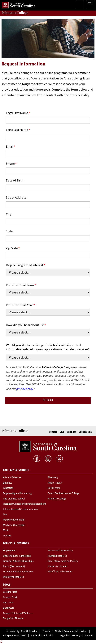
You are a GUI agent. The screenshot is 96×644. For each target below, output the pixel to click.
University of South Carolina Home (18, 4)
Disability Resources (13, 577)
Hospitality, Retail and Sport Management (25, 504)
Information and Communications (20, 509)
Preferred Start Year (19, 305)
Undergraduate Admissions (17, 556)
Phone (10, 164)
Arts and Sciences (12, 478)
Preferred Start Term (20, 285)
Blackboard (9, 608)
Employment (10, 551)
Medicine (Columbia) (14, 520)
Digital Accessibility (70, 636)
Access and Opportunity (60, 551)
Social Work (54, 488)
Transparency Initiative (15, 636)
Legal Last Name (17, 130)
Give (62, 432)
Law (5, 515)
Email (10, 147)
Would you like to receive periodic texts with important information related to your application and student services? (48, 347)
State (9, 231)
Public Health (55, 483)
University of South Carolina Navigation (90, 5)
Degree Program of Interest (25, 265)
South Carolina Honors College (64, 494)
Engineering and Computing (17, 494)
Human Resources (57, 556)
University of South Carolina (23, 632)
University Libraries (58, 567)
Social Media (85, 432)
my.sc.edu (8, 603)
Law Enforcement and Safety (63, 561)
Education (8, 488)
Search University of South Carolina (80, 5)
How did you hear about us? (25, 325)
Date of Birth (15, 181)
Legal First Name (17, 113)
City (9, 215)
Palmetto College (15, 13)
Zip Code (12, 248)
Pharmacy (53, 478)
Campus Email (10, 597)
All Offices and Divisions (60, 572)
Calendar (71, 432)
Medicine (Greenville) (14, 525)
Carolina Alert (10, 592)
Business (7, 483)
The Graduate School (14, 499)
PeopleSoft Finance (13, 619)
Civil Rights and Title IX (43, 636)
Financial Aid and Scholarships (18, 561)
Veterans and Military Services (18, 572)
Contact (53, 432)
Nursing (7, 536)
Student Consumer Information (71, 632)
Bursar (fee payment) (14, 567)
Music (6, 530)
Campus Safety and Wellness (18, 613)
